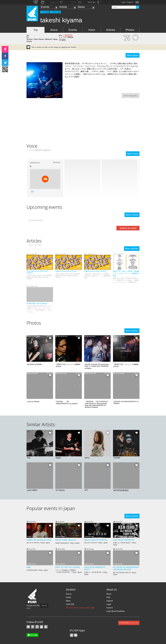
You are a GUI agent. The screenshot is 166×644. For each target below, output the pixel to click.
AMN (29, 567)
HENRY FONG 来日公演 (65, 540)
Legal (109, 604)
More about (133, 55)
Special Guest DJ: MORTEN (96, 540)
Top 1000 (57, 12)
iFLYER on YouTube (41, 627)
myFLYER (70, 604)
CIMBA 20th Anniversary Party (39, 540)
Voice (92, 30)
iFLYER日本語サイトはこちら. (129, 623)
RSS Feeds (46, 627)
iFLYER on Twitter (28, 627)
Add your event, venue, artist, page (80, 608)
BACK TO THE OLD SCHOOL (68, 567)
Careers (110, 608)
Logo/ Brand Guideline (116, 611)
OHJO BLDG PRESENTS (124, 540)
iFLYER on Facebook (33, 627)
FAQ (108, 597)
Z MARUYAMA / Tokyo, (37, 570)
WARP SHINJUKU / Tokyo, (67, 543)
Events (45, 7)
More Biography (130, 96)
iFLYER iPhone (72, 635)
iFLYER (32, 596)
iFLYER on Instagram (37, 627)
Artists (63, 7)
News (81, 7)
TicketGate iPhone (76, 635)
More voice (133, 154)
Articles (111, 30)
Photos (130, 30)
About (54, 30)
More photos (132, 331)
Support (110, 601)
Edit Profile (69, 35)
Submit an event (128, 228)
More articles (132, 249)
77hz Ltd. (44, 606)
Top (36, 30)
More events (132, 215)
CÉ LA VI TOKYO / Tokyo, (38, 543)
